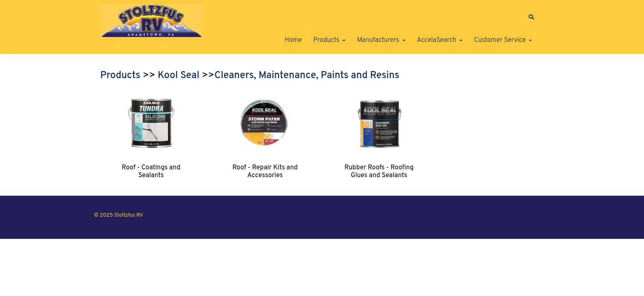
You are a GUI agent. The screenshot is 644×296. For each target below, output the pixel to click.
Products (326, 40)
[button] (531, 17)
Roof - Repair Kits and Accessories (265, 171)
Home (293, 40)
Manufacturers (378, 40)
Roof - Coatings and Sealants (151, 171)
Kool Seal (178, 76)
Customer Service (500, 40)
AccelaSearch (437, 40)
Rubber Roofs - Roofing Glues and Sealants (379, 171)
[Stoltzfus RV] (152, 21)
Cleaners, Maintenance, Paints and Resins (307, 76)
